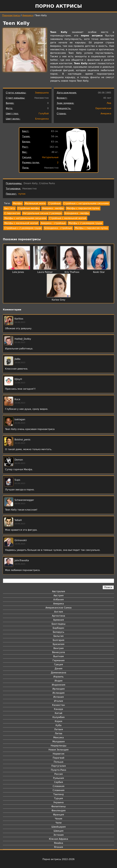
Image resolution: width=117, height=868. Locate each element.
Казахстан (59, 705)
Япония (59, 847)
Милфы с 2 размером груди (85, 223)
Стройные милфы (28, 208)
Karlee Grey (59, 300)
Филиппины (59, 806)
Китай (59, 713)
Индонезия (58, 685)
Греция (59, 664)
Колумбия (59, 717)
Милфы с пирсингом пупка (83, 208)
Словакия (58, 786)
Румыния (58, 778)
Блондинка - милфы (77, 213)
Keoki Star (99, 272)
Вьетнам (59, 656)
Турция (58, 798)
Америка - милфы (53, 208)
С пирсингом (12, 213)
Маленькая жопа (35, 203)
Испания (59, 697)
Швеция (59, 831)
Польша (59, 762)
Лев (109, 103)
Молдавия (58, 742)
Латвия (59, 729)
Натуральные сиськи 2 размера (42, 213)
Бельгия (59, 636)
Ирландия (59, 689)
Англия (58, 612)
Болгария (59, 640)
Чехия (58, 819)
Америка (28, 15)
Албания (59, 600)
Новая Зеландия (59, 750)
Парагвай (59, 758)
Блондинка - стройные (58, 228)
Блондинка (42, 119)
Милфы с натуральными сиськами (25, 218)
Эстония (59, 835)
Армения (59, 620)
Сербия (59, 782)
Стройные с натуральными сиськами (86, 203)
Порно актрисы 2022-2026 (58, 859)
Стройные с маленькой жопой (68, 218)
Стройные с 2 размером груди (23, 228)
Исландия (58, 693)
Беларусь (59, 632)
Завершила (42, 93)
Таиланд (59, 794)
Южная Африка (59, 839)
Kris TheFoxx (72, 272)
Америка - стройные (53, 223)
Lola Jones (18, 272)
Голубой (44, 114)
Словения (59, 790)
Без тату (10, 208)
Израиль (59, 677)
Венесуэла (58, 652)
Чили (59, 823)
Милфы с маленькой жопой (21, 223)
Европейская (103, 108)
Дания (59, 669)
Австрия (59, 596)
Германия (58, 660)
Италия (59, 701)
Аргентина (59, 616)
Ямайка (59, 843)
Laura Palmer (45, 272)
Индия (59, 681)
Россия (59, 774)
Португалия (59, 766)
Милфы (18, 203)
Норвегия (59, 754)
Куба (59, 725)
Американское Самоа (59, 608)
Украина (58, 802)
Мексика (59, 738)
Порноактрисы (11, 15)
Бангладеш (59, 624)
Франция (59, 815)
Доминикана (59, 673)
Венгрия (59, 648)
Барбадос (58, 628)
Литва (59, 733)
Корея (59, 721)
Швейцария (59, 827)
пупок (22, 194)
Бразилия (58, 644)
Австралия (59, 591)
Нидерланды (59, 746)
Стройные (55, 203)
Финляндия (58, 811)
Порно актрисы (58, 6)
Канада (58, 709)
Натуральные (50, 157)
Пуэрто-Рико (59, 770)
